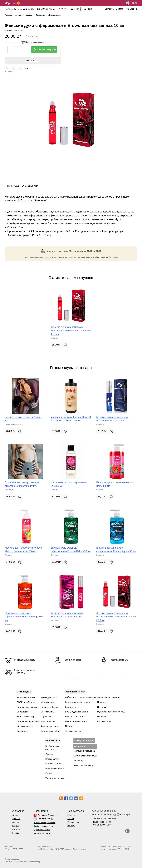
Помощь (71, 826)
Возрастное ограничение (44, 823)
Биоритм (33, 186)
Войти (132, 3)
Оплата (119, 9)
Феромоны (40, 15)
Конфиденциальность (43, 826)
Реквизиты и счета (42, 833)
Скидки (63, 9)
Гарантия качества (42, 830)
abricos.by (9, 846)
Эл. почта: (105, 818)
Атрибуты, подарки (24, 15)
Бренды (16, 833)
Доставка (109, 9)
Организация (41, 811)
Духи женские (55, 15)
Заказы (71, 819)
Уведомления (73, 822)
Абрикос (8, 15)
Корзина (71, 815)
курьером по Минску (66, 251)
